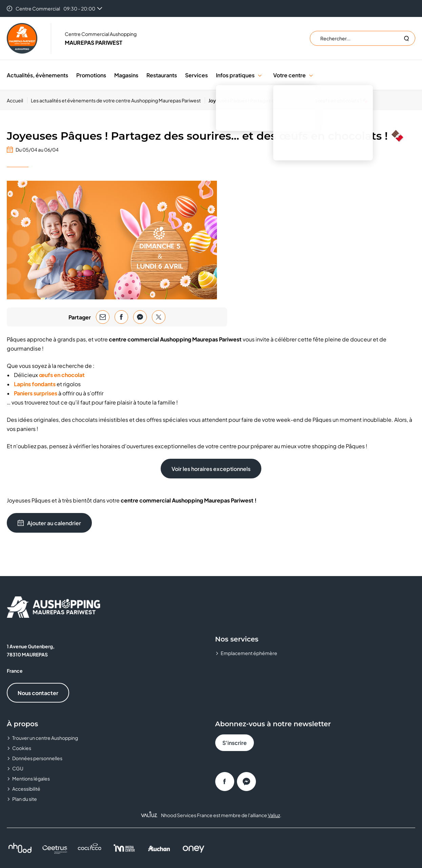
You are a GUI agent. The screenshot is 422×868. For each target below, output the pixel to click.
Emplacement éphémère (249, 653)
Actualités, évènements (37, 75)
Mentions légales (31, 778)
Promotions (91, 75)
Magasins (126, 75)
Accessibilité (26, 789)
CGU (18, 768)
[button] (260, 75)
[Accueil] (17, 100)
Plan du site (25, 799)
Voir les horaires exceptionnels (211, 469)
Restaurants (162, 75)
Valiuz (274, 815)
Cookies (22, 748)
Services (196, 75)
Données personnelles (37, 758)
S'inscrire (235, 743)
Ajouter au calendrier (49, 523)
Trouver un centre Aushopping (45, 738)
